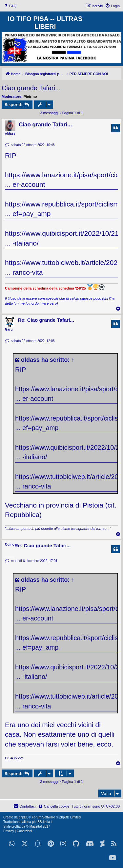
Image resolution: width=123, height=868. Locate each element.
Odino (10, 544)
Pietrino (30, 97)
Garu (9, 329)
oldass (10, 133)
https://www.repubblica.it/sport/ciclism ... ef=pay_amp (62, 209)
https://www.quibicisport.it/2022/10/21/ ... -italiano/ (63, 238)
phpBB (24, 817)
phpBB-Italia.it (42, 822)
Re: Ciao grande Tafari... (46, 320)
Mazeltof (36, 826)
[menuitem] (10, 6)
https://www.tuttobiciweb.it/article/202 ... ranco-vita (61, 267)
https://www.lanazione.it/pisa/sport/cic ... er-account (62, 180)
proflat (16, 826)
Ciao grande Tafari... (31, 88)
